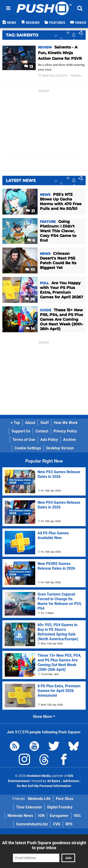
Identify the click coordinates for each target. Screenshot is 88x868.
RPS (69, 824)
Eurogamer (59, 816)
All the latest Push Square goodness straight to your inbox (44, 845)
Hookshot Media (39, 776)
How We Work (66, 423)
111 (30, 270)
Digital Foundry (60, 807)
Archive (70, 440)
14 (30, 329)
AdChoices (71, 781)
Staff (45, 423)
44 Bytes (54, 781)
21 (30, 211)
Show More (44, 717)
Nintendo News (20, 816)
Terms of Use (24, 440)
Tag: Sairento (22, 35)
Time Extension (29, 807)
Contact (42, 431)
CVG (57, 824)
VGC (77, 816)
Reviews (77, 76)
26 (30, 299)
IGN (41, 816)
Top (15, 423)
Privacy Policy (65, 431)
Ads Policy (49, 440)
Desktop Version (60, 448)
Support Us (21, 431)
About (30, 423)
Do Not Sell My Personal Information (44, 786)
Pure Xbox (65, 799)
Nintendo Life (39, 799)
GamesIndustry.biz (32, 824)
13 (29, 66)
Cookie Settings (28, 448)
